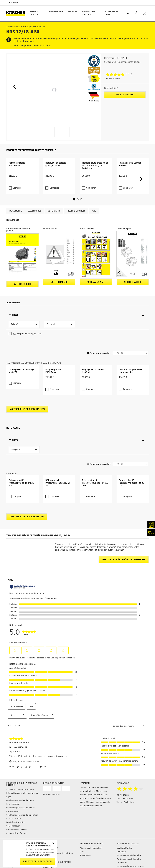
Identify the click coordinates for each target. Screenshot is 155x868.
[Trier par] (131, 337)
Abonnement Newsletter (91, 843)
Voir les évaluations (125, 797)
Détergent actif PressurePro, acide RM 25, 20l (58, 478)
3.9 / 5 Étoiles (123, 790)
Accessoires (35, 219)
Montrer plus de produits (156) (27, 401)
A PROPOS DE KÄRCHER (88, 13)
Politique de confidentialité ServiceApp (129, 856)
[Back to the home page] (17, 13)
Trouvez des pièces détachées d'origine (124, 554)
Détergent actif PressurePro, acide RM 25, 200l (95, 478)
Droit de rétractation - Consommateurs (16, 819)
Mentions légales (124, 843)
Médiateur (121, 847)
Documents (16, 219)
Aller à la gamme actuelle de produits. (33, 46)
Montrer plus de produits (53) (27, 512)
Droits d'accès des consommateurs (132, 865)
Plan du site (85, 851)
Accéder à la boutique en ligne (20, 785)
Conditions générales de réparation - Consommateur (22, 812)
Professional (56, 12)
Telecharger (22, 292)
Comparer (18, 196)
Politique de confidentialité (129, 851)
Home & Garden (34, 13)
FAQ (82, 847)
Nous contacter (125, 95)
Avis (94, 219)
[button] (14, 87)
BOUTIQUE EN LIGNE (111, 13)
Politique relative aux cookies (130, 861)
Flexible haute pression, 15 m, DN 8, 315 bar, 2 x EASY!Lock (95, 180)
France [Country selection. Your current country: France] (13, 3)
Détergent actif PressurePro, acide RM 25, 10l (21, 478)
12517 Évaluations (125, 794)
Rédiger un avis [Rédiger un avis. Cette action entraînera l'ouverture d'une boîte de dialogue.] (113, 79)
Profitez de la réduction (37, 862)
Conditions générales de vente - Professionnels (21, 805)
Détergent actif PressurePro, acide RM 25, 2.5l (132, 478)
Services (72, 12)
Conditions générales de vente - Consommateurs (21, 797)
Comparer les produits (99, 337)
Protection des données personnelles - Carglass (17, 827)
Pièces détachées (76, 219)
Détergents (54, 219)
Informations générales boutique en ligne (22, 790)
